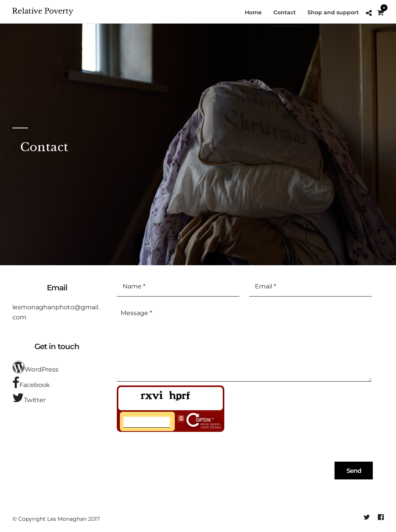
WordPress (35, 367)
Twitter (29, 398)
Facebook (31, 383)
